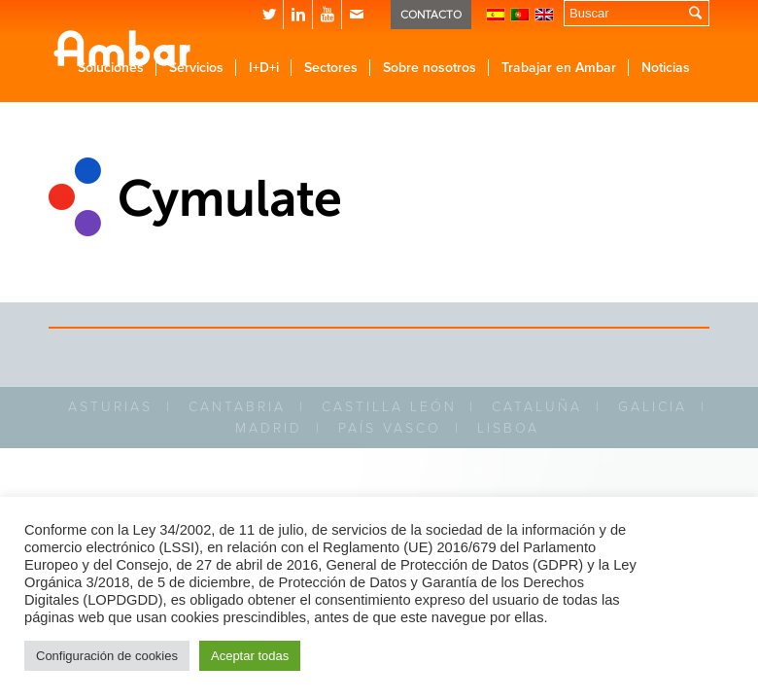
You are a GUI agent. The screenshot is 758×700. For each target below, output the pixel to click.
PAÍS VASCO (390, 428)
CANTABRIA (237, 407)
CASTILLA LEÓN (389, 407)
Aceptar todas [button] (250, 656)
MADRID (269, 428)
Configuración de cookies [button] (107, 656)
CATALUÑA (537, 407)
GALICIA (653, 407)
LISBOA (508, 428)
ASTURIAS (110, 407)
